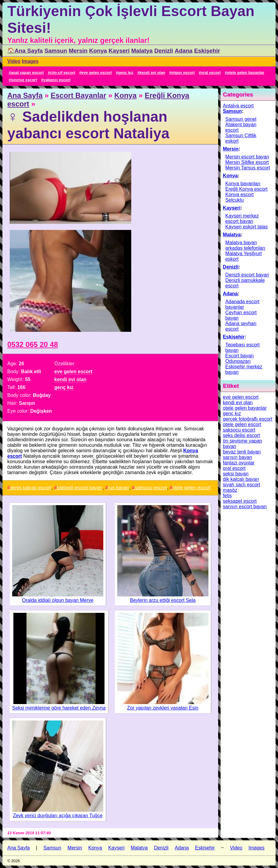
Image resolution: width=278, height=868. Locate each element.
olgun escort (183, 73)
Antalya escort (238, 106)
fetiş (227, 496)
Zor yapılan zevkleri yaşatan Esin (163, 708)
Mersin (78, 51)
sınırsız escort (24, 80)
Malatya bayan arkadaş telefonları (245, 245)
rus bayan (118, 488)
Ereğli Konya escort (247, 189)
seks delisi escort (242, 435)
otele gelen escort (191, 488)
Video (14, 61)
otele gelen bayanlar (246, 73)
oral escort (211, 73)
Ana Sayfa (25, 95)
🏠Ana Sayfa (25, 51)
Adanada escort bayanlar (242, 304)
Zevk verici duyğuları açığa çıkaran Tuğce (58, 816)
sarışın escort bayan (245, 507)
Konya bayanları (243, 184)
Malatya (142, 51)
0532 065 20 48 (33, 344)
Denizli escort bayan (247, 275)
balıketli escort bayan (80, 488)
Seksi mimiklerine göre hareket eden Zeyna (59, 708)
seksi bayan (236, 474)
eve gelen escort (97, 73)
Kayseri (119, 51)
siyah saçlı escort (242, 485)
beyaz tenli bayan (242, 452)
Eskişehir (207, 51)
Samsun (56, 51)
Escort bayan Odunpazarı (240, 358)
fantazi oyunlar (239, 463)
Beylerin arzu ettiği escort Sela (163, 600)
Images (30, 61)
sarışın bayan (238, 457)
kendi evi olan (152, 73)
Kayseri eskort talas (247, 227)
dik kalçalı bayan (241, 479)
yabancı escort (57, 80)
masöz (230, 490)
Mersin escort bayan (247, 157)
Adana (184, 51)
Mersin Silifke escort (247, 162)
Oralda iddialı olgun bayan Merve (58, 600)
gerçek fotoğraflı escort (248, 419)
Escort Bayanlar (79, 95)
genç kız (126, 73)
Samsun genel (241, 119)
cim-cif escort (62, 73)
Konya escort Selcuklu (240, 197)
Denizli (164, 51)
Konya (98, 51)
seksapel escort (240, 501)
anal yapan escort (27, 73)
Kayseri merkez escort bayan (242, 219)
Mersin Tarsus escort (248, 168)
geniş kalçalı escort (31, 488)
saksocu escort (151, 488)
